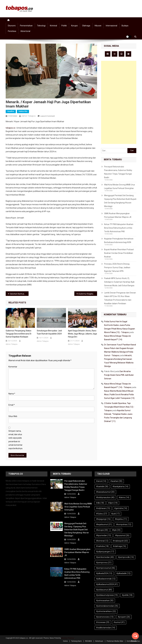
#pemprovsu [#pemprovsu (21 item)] (104, 563)
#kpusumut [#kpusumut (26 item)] (122, 535)
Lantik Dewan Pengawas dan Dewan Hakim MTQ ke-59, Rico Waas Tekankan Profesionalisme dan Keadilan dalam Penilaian (120, 298)
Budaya (125, 26)
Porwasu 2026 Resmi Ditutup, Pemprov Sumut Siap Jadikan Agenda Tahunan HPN (117, 267)
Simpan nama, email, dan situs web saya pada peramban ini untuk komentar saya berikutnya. (16, 440)
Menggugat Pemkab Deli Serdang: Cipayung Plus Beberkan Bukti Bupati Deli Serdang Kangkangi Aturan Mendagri (120, 201)
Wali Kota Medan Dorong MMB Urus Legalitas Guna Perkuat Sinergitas (120, 186)
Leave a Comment (47, 116)
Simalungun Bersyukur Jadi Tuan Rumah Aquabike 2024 (49, 332)
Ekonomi (12, 26)
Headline (11, 111)
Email (12, 405)
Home (65, 641)
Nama (12, 394)
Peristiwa (12, 31)
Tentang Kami (76, 641)
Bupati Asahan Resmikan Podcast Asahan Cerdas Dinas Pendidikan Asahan (119, 253)
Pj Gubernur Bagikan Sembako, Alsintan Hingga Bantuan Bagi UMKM (87, 294)
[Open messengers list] (135, 636)
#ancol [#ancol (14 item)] (101, 481)
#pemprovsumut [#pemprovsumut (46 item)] (106, 568)
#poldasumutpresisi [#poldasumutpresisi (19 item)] (107, 595)
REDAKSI (88, 641)
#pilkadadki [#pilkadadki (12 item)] (123, 573)
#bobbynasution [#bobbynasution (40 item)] (105, 497)
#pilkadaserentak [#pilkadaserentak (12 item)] (106, 579)
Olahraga (86, 26)
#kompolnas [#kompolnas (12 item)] (124, 524)
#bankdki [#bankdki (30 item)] (102, 486)
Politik (64, 26)
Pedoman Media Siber (115, 641)
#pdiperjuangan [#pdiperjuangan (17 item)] (105, 552)
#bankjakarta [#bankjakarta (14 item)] (120, 486)
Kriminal (53, 26)
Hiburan (98, 26)
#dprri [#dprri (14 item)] (113, 503)
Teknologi (41, 26)
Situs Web (13, 416)
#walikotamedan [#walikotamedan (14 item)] (106, 628)
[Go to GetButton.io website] (135, 641)
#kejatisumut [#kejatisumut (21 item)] (104, 524)
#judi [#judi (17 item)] (115, 514)
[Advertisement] (119, 102)
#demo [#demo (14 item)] (124, 497)
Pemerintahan (26, 26)
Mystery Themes (68, 638)
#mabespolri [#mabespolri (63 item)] (120, 541)
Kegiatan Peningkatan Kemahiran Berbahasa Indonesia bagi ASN (119, 240)
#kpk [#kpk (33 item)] (116, 530)
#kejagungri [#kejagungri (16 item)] (103, 519)
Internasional (111, 26)
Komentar (13, 367)
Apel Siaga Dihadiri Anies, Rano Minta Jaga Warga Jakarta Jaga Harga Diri (82, 334)
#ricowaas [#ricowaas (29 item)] (103, 622)
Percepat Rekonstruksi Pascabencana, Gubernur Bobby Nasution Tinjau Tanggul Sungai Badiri (118, 172)
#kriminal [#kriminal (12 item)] (102, 541)
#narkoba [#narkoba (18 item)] (102, 546)
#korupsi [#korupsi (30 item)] (102, 530)
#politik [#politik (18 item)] (127, 595)
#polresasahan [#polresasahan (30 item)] (105, 601)
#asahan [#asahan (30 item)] (116, 481)
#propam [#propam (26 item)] (124, 617)
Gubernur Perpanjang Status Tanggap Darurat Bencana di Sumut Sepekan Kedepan (19, 334)
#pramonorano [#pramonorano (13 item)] (105, 617)
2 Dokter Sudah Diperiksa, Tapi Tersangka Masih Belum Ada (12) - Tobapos (119, 407)
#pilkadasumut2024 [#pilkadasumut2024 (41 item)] (107, 584)
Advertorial (25, 31)
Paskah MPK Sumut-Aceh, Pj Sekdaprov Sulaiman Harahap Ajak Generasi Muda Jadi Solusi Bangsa (119, 282)
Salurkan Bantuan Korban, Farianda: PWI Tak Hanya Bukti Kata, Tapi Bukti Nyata (19, 294)
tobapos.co (11, 128)
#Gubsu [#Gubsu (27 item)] (102, 514)
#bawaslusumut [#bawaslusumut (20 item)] (105, 492)
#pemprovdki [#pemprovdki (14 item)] (126, 557)
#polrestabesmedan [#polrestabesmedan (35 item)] (107, 606)
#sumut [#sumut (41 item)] (119, 622)
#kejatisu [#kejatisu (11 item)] (121, 519)
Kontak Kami (132, 641)
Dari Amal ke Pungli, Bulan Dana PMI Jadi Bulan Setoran (119, 375)
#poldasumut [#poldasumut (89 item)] (104, 590)
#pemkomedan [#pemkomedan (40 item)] (105, 557)
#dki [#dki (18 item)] (100, 503)
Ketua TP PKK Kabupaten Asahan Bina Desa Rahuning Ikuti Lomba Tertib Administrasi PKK (119, 228)
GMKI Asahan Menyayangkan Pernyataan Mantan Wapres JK (118, 215)
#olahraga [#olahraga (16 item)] (119, 546)
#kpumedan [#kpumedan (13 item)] (104, 535)
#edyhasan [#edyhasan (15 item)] (103, 508)
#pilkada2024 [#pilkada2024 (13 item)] (104, 573)
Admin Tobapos (29, 116)
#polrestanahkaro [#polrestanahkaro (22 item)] (106, 611)
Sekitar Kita (23, 111)
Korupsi (74, 26)
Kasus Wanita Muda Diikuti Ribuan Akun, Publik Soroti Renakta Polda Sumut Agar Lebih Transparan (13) (119, 395)
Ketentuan (99, 641)
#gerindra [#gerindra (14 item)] (121, 508)
